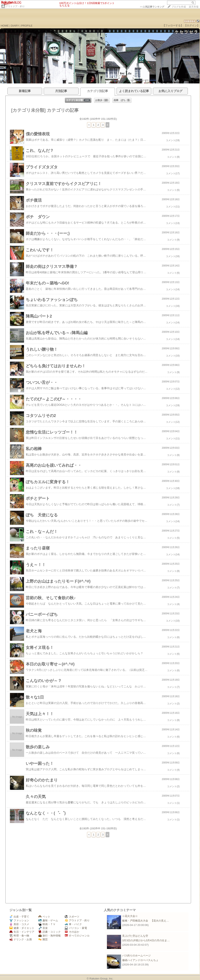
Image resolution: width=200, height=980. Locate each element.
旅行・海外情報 (50, 936)
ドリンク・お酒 (21, 939)
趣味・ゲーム (48, 920)
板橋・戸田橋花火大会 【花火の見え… (146, 921)
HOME (5, 26)
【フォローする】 (173, 25)
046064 (190, 21)
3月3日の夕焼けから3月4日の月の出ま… (146, 940)
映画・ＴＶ (47, 924)
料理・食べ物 (19, 936)
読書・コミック (50, 932)
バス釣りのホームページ (136, 956)
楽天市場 (194, 7)
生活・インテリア (22, 932)
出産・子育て (19, 917)
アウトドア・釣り (15, 6)
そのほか (72, 932)
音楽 (43, 928)
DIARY (15, 26)
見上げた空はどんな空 (135, 936)
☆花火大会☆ (130, 916)
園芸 (43, 939)
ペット (44, 917)
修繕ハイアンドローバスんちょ (140, 960)
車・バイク (73, 924)
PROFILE (27, 26)
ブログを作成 (179, 7)
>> (152, 7)
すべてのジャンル (77, 936)
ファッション (19, 920)
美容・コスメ (19, 924)
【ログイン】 (192, 25)
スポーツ (72, 917)
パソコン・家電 (76, 928)
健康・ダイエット (22, 928)
